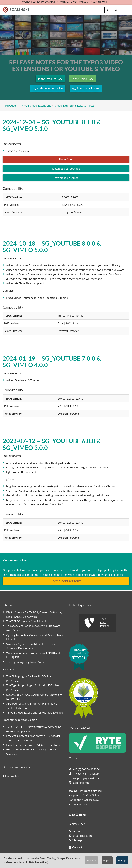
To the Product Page (50, 79)
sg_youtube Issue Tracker (48, 88)
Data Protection (38, 862)
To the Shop (66, 159)
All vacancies (11, 776)
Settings (91, 860)
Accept (122, 860)
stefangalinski (79, 783)
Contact (75, 847)
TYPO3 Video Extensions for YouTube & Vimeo (35, 712)
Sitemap (75, 840)
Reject (107, 860)
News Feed (77, 824)
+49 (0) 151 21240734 (84, 774)
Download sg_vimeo (66, 178)
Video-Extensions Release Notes (75, 105)
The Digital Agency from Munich (26, 662)
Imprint (23, 862)
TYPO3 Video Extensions (36, 105)
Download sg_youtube (66, 168)
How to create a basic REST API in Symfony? (34, 745)
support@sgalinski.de (84, 778)
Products (11, 105)
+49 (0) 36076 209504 (84, 769)
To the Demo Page (82, 79)
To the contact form (66, 581)
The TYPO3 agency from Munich (26, 621)
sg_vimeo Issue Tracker (86, 88)
